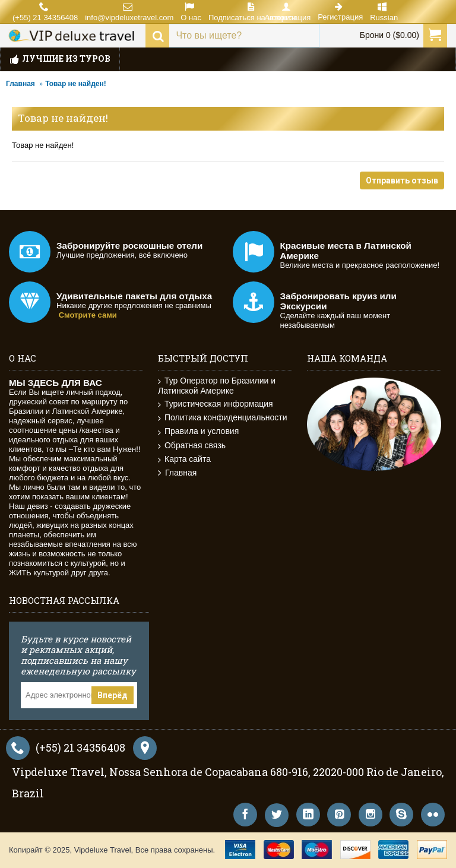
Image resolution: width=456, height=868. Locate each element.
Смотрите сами (88, 315)
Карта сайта (184, 459)
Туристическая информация (216, 404)
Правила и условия (198, 431)
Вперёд (113, 695)
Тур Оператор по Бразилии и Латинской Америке (217, 386)
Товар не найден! (76, 84)
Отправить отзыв (402, 180)
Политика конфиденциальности (223, 418)
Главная (20, 84)
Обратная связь (192, 446)
